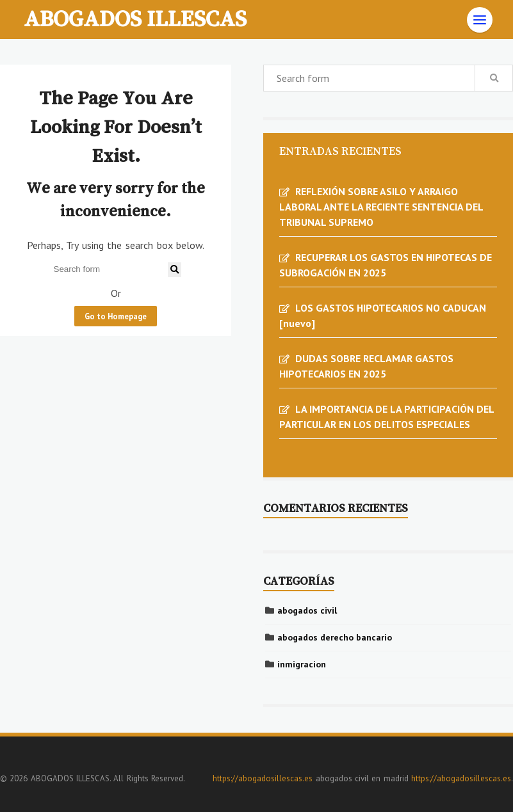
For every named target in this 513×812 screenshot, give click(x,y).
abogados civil (307, 610)
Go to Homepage (116, 316)
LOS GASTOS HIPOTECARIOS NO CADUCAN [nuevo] (383, 315)
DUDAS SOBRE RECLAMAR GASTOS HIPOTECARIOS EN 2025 (366, 366)
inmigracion (302, 664)
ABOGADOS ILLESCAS (135, 18)
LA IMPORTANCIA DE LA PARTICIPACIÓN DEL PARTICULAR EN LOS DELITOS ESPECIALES (387, 417)
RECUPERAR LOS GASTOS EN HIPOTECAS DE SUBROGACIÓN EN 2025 (386, 265)
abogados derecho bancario (335, 637)
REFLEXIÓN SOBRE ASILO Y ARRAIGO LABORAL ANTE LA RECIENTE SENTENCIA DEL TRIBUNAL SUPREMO (381, 207)
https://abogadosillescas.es (263, 778)
